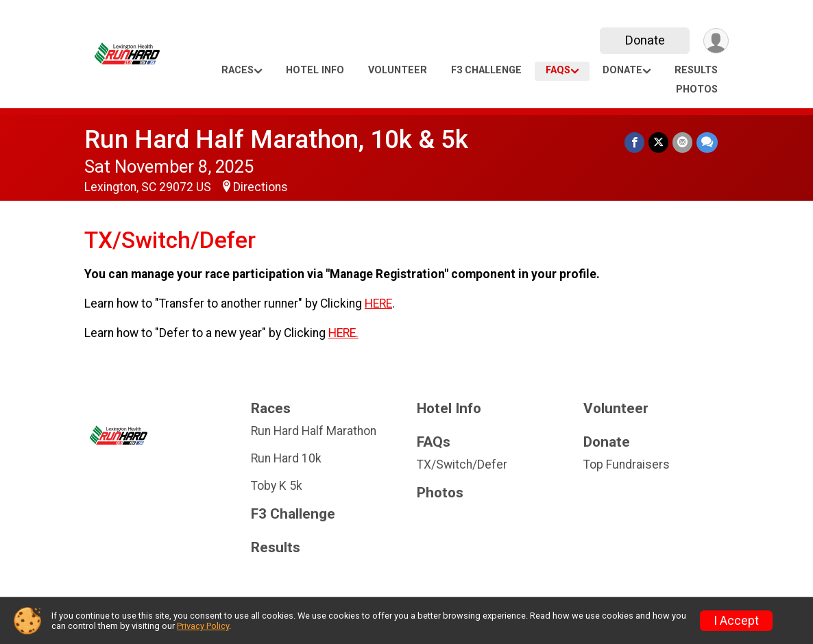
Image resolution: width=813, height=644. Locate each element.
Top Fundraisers (627, 465)
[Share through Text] (707, 142)
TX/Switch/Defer (462, 465)
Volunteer (398, 70)
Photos (697, 89)
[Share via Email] (682, 142)
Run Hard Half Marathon (314, 431)
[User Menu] (716, 41)
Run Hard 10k (286, 458)
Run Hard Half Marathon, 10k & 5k (276, 139)
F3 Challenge (486, 70)
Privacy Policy (203, 626)
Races (238, 70)
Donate (645, 40)
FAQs (558, 70)
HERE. (343, 333)
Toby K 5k (277, 486)
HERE (378, 304)
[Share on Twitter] (658, 142)
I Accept (736, 621)
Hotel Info (315, 70)
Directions (260, 187)
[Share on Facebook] (634, 142)
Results (696, 70)
